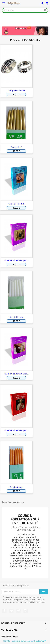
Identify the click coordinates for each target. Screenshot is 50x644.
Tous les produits (13, 502)
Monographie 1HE (16, 204)
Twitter (11, 611)
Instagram (26, 611)
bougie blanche (16, 317)
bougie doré (16, 147)
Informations (10, 637)
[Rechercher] (25, 10)
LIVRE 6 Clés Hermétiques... (16, 430)
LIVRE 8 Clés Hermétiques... (16, 374)
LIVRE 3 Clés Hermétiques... (16, 260)
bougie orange (16, 487)
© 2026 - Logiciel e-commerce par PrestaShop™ (25, 641)
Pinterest (19, 611)
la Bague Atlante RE (16, 90)
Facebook (4, 611)
